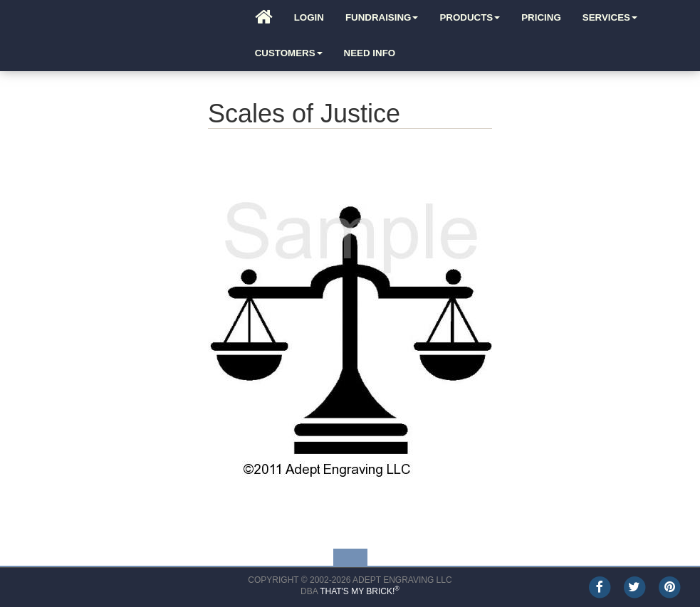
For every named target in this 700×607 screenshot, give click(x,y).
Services (610, 17)
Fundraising (382, 17)
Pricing (541, 17)
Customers (289, 53)
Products (470, 17)
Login (309, 17)
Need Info (370, 53)
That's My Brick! (360, 591)
